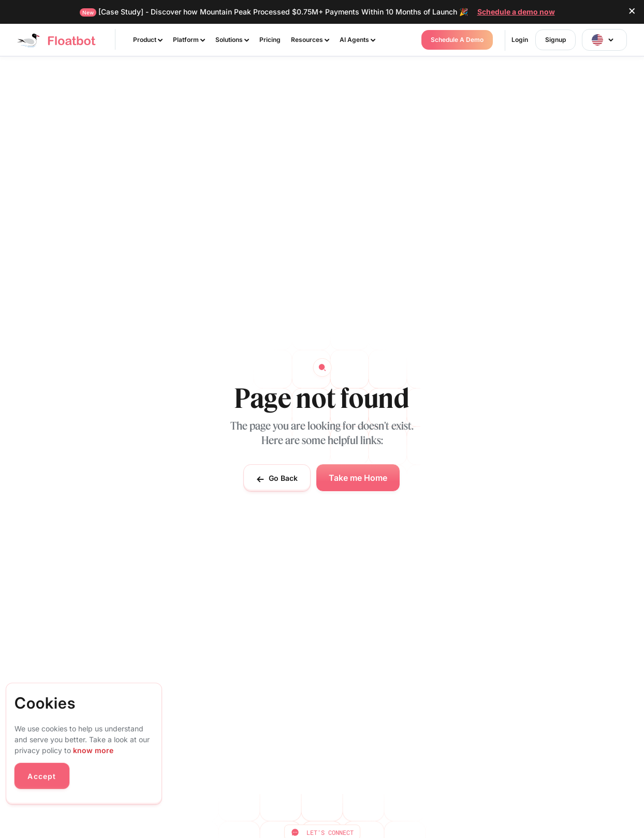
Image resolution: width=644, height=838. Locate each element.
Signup (555, 40)
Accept (42, 776)
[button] (604, 40)
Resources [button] (310, 40)
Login (520, 40)
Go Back (277, 478)
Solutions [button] (232, 40)
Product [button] (148, 40)
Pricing (270, 40)
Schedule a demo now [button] (516, 12)
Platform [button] (189, 40)
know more (93, 750)
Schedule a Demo (457, 40)
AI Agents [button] (357, 40)
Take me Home (358, 478)
